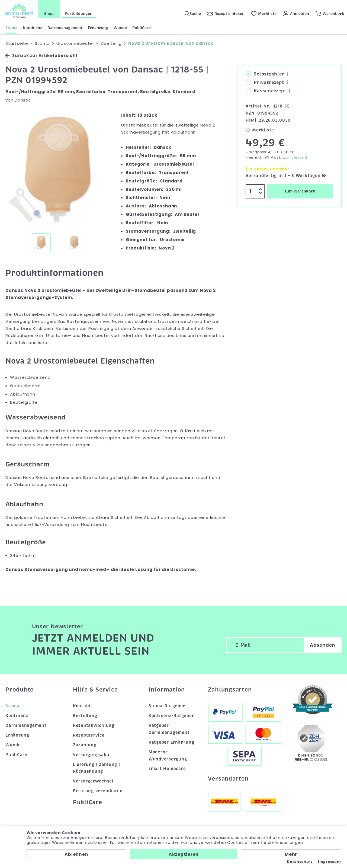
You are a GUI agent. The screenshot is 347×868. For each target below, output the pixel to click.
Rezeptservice (89, 735)
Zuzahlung (85, 745)
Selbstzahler (265, 74)
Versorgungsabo (91, 755)
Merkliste (260, 130)
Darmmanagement (65, 27)
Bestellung (85, 715)
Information (167, 689)
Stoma (11, 27)
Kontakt (82, 706)
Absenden (323, 645)
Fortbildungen (79, 13)
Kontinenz (32, 27)
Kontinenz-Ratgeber (171, 715)
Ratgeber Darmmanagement (169, 729)
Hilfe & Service (95, 689)
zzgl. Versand (295, 157)
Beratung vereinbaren (98, 791)
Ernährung (98, 27)
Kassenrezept (266, 91)
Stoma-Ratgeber (167, 706)
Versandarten (228, 778)
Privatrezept (265, 83)
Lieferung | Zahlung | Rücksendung (97, 768)
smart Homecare (167, 769)
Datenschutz (300, 862)
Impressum (330, 862)
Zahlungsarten (230, 689)
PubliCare (142, 27)
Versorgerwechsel (93, 781)
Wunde (120, 27)
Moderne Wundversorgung (168, 755)
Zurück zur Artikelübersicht (41, 56)
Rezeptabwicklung (94, 725)
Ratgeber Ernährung (171, 742)
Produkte (20, 689)
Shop (49, 13)
